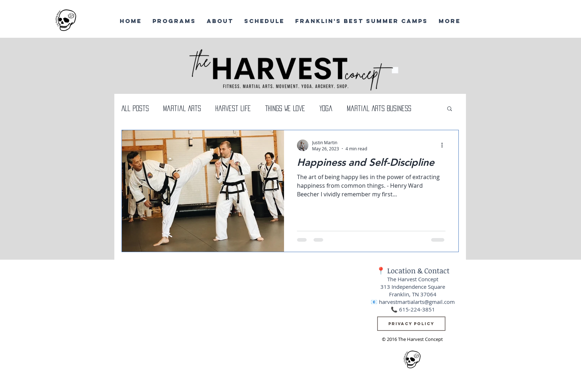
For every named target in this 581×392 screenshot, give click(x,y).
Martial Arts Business (379, 108)
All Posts (135, 108)
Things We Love (285, 108)
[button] (450, 109)
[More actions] (444, 145)
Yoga (326, 108)
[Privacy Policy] (411, 324)
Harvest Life (233, 108)
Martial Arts (182, 108)
